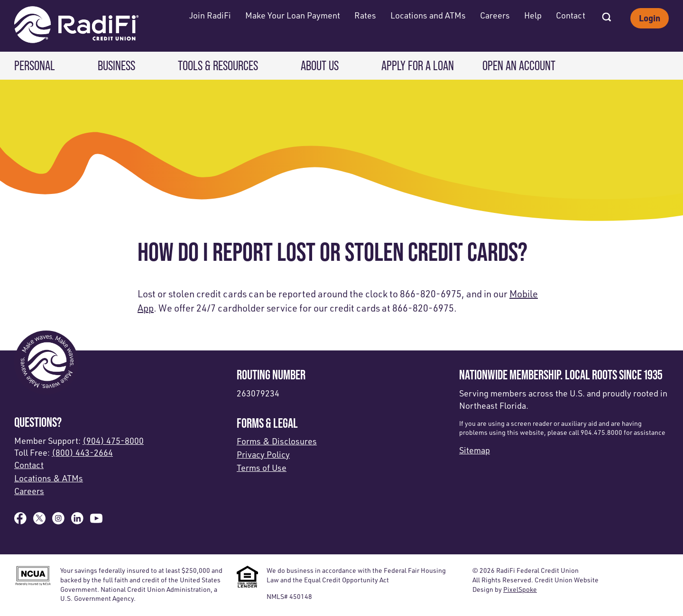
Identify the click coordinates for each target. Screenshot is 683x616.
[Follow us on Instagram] (58, 521)
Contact (571, 15)
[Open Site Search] (607, 14)
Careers (495, 15)
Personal (35, 66)
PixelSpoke (520, 589)
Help (533, 15)
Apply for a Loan (418, 66)
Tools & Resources (218, 66)
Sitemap (475, 450)
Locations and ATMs (428, 15)
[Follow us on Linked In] (77, 521)
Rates (365, 15)
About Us (320, 66)
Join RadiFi (210, 15)
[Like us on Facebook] (20, 521)
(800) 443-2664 (82, 452)
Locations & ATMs (49, 478)
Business (116, 66)
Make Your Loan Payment (293, 15)
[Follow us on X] (39, 521)
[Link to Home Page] (76, 26)
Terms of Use (262, 468)
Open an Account (519, 66)
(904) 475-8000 (113, 441)
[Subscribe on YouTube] (96, 521)
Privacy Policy (263, 454)
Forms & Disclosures (277, 441)
